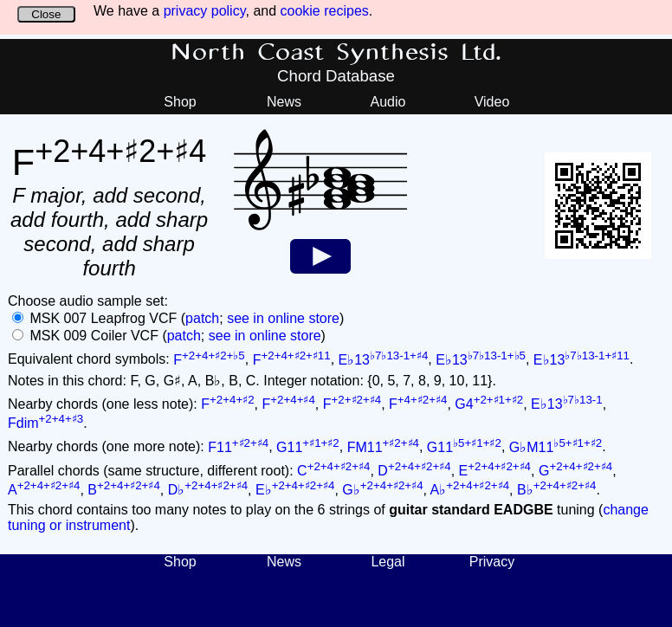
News (284, 102)
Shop (180, 102)
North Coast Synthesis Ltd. (336, 53)
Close (46, 14)
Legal (388, 562)
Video (492, 102)
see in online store (283, 318)
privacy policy (205, 11)
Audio (388, 102)
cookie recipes (325, 11)
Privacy (492, 562)
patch (202, 318)
